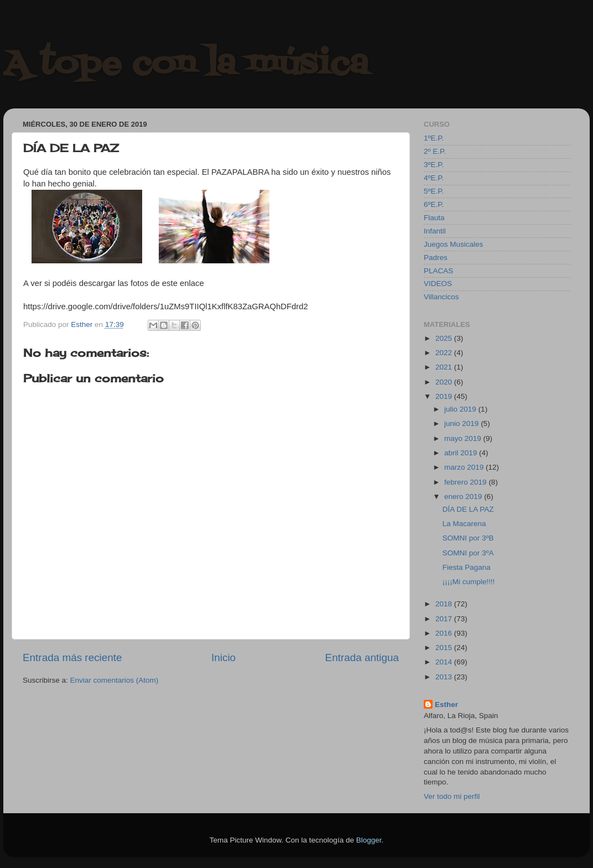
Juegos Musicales (453, 244)
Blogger (369, 840)
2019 (445, 396)
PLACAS (438, 271)
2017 (445, 619)
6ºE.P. (434, 204)
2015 (445, 648)
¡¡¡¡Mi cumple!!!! (469, 582)
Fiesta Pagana (467, 567)
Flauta (434, 218)
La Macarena (464, 524)
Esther (446, 705)
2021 (445, 367)
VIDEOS (438, 284)
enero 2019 (464, 497)
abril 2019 (462, 453)
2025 (445, 338)
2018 (445, 604)
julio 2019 (461, 409)
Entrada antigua (362, 658)
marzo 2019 (465, 467)
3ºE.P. (434, 165)
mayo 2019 (464, 438)
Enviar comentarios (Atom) (115, 680)
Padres (436, 258)
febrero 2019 (466, 482)
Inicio (223, 658)
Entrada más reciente (72, 658)
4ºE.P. (434, 178)
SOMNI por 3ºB (468, 538)
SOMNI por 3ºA (468, 553)
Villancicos (441, 297)
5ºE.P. (434, 191)
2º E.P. (435, 151)
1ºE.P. (434, 138)
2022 (445, 353)
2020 (445, 382)
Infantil (435, 231)
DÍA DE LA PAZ (468, 509)
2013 (445, 677)
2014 (445, 662)
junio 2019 (462, 423)
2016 (445, 633)
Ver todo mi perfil (452, 796)
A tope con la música (186, 65)
